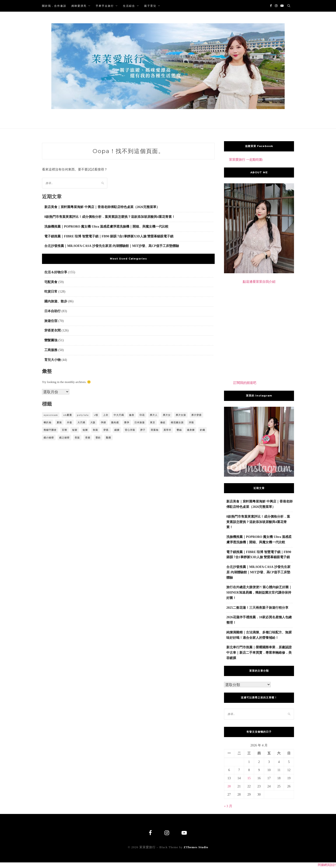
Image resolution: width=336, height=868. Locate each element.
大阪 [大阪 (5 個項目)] (93, 422)
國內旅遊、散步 (56, 301)
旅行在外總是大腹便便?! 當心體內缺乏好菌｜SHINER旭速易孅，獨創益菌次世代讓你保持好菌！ (259, 593)
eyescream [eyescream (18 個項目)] (51, 415)
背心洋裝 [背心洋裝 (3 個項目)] (130, 430)
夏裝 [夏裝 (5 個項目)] (59, 422)
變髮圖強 (51, 340)
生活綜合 (129, 6)
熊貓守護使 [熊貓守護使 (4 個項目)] (50, 430)
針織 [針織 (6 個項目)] (203, 430)
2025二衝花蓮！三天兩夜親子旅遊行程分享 (257, 608)
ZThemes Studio (196, 848)
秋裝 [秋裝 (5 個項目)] (95, 430)
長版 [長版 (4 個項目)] (77, 437)
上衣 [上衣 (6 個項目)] (106, 415)
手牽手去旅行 (105, 6)
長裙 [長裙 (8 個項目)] (88, 437)
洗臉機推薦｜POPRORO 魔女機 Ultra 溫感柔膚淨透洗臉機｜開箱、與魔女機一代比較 (106, 227)
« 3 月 (228, 806)
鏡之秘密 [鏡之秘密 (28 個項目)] (64, 437)
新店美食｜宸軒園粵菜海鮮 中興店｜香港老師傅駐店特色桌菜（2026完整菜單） (102, 207)
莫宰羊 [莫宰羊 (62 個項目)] (167, 430)
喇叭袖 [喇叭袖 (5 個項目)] (47, 422)
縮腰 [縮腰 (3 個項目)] (117, 430)
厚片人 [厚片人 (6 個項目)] (154, 415)
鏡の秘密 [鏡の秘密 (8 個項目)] (49, 437)
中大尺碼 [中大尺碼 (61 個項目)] (119, 415)
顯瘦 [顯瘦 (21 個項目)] (108, 437)
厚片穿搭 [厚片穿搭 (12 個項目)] (196, 415)
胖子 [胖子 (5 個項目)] (143, 430)
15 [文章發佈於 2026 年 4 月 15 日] (249, 778)
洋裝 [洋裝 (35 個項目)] (191, 422)
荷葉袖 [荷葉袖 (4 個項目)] (155, 430)
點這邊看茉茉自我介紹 (259, 282)
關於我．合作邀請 (54, 6)
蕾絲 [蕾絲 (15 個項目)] (179, 430)
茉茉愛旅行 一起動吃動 (246, 160)
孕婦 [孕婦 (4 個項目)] (103, 422)
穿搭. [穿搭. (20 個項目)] (106, 430)
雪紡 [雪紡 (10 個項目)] (98, 437)
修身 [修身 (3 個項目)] (132, 415)
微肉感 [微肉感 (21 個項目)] (115, 422)
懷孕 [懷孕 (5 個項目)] (127, 422)
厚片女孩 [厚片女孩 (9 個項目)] (181, 415)
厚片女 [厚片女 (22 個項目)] (167, 415)
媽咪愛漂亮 (79, 6)
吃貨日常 (51, 292)
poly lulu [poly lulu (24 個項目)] (83, 415)
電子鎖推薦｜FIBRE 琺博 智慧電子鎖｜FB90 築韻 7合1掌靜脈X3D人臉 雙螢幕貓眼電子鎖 (109, 236)
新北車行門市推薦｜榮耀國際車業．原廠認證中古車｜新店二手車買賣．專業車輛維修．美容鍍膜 (259, 653)
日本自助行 (52, 311)
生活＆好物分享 (56, 272)
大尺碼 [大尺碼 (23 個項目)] (81, 422)
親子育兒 (150, 6)
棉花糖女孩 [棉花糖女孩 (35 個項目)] (177, 422)
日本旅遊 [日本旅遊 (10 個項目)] (140, 422)
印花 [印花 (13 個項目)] (142, 415)
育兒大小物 (52, 360)
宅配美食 (51, 282)
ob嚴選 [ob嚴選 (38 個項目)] (68, 415)
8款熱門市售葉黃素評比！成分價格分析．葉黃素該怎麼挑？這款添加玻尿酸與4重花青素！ (110, 217)
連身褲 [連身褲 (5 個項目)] (191, 430)
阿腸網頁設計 (327, 865)
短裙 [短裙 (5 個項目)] (75, 430)
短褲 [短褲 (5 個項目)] (85, 430)
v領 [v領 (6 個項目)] (96, 415)
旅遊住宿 (51, 321)
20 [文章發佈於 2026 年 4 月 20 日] (229, 786)
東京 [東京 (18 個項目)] (153, 422)
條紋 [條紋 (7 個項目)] (163, 422)
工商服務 (51, 350)
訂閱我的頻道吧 (245, 383)
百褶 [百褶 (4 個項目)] (64, 430)
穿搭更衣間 (52, 330)
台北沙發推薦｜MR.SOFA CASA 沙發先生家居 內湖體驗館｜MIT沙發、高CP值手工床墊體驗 (112, 246)
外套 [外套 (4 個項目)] (70, 422)
